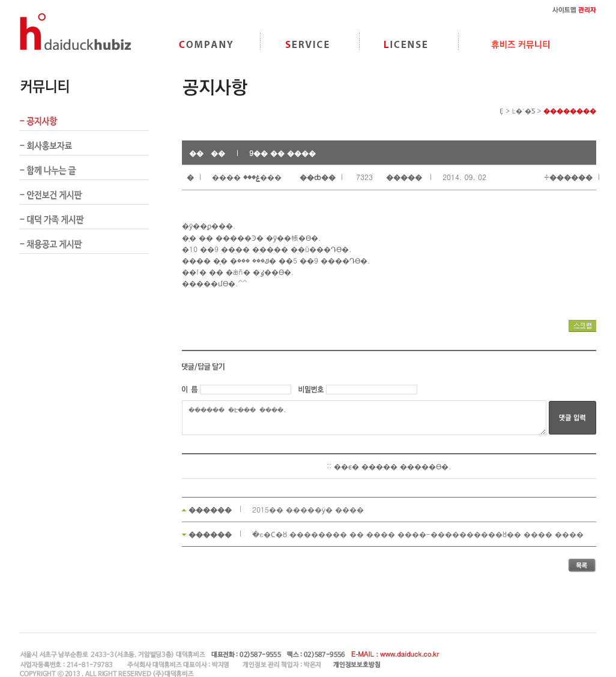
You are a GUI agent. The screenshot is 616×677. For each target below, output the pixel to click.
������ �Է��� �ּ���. (364, 418)
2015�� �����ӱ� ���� (308, 509)
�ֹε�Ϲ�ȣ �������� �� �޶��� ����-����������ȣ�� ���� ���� (418, 534)
